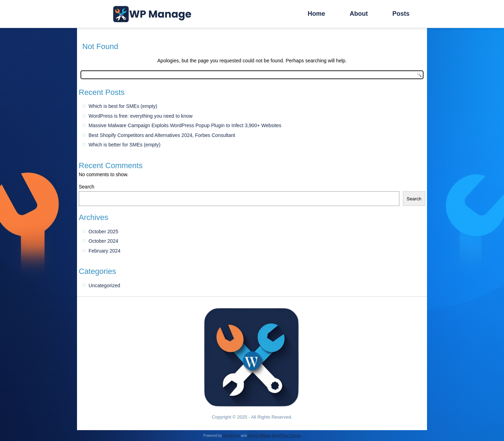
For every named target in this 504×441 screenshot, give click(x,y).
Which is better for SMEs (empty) (124, 145)
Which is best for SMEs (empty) (123, 106)
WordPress (231, 436)
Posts (401, 14)
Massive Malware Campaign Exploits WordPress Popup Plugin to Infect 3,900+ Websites (185, 125)
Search (86, 187)
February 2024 (104, 251)
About (359, 14)
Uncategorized (104, 285)
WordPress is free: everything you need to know (141, 116)
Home (316, 14)
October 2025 (103, 232)
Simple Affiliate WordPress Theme (274, 436)
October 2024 (103, 241)
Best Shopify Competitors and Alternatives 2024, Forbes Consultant (162, 135)
